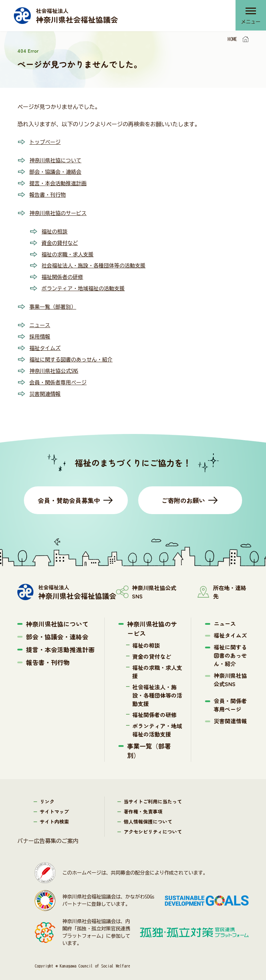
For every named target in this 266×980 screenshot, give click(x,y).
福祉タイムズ (46, 343)
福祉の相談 (55, 229)
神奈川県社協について (57, 160)
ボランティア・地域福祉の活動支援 (86, 285)
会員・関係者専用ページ (60, 376)
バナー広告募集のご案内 (48, 835)
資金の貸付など (61, 240)
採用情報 (41, 332)
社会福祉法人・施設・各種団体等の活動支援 (97, 263)
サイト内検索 (54, 815)
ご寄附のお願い (183, 494)
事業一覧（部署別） (54, 303)
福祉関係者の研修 (64, 274)
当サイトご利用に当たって (153, 795)
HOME (232, 39)
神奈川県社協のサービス (60, 211)
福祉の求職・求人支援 (69, 252)
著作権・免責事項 (143, 805)
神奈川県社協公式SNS (56, 365)
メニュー (250, 23)
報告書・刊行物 (49, 193)
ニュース (41, 321)
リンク (47, 795)
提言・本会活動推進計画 (60, 182)
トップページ (46, 142)
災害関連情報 (46, 387)
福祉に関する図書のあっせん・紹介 (74, 354)
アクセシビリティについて (153, 825)
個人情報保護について (148, 815)
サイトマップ (54, 805)
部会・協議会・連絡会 (57, 171)
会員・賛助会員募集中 (69, 494)
